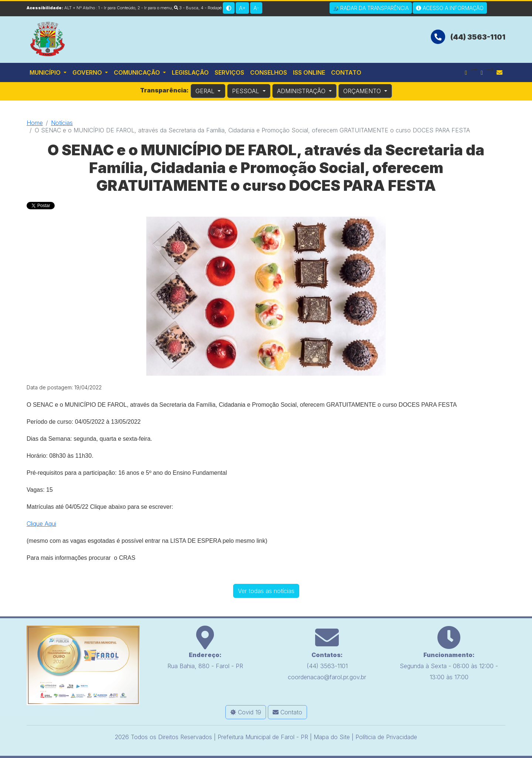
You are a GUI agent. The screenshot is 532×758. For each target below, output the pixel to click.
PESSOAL (246, 91)
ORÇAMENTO (363, 91)
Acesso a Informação (450, 8)
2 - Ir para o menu (155, 8)
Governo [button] (88, 72)
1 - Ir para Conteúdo (117, 8)
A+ (242, 8)
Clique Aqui (41, 522)
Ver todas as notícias (266, 589)
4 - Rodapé (211, 8)
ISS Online (309, 72)
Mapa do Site (332, 735)
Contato (346, 72)
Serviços (229, 72)
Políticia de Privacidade (386, 735)
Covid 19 (246, 711)
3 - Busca (186, 8)
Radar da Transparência (371, 8)
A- (256, 8)
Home (35, 123)
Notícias (62, 123)
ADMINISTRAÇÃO (302, 91)
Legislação (190, 72)
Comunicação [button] (138, 72)
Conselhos (269, 72)
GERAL (206, 91)
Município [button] (46, 72)
